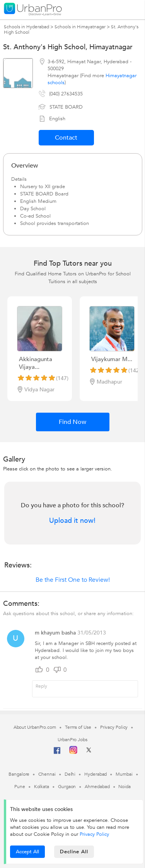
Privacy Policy (94, 834)
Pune (20, 787)
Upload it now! (72, 521)
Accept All (27, 852)
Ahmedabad (97, 787)
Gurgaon (67, 787)
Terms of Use (78, 727)
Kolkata (42, 787)
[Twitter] (89, 752)
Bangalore (19, 774)
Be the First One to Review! (73, 580)
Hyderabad (96, 774)
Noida (125, 787)
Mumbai (124, 774)
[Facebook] (57, 754)
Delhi (70, 774)
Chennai (47, 774)
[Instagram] (73, 752)
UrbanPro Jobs (72, 740)
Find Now (72, 422)
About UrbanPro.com (35, 727)
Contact (66, 138)
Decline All (74, 852)
